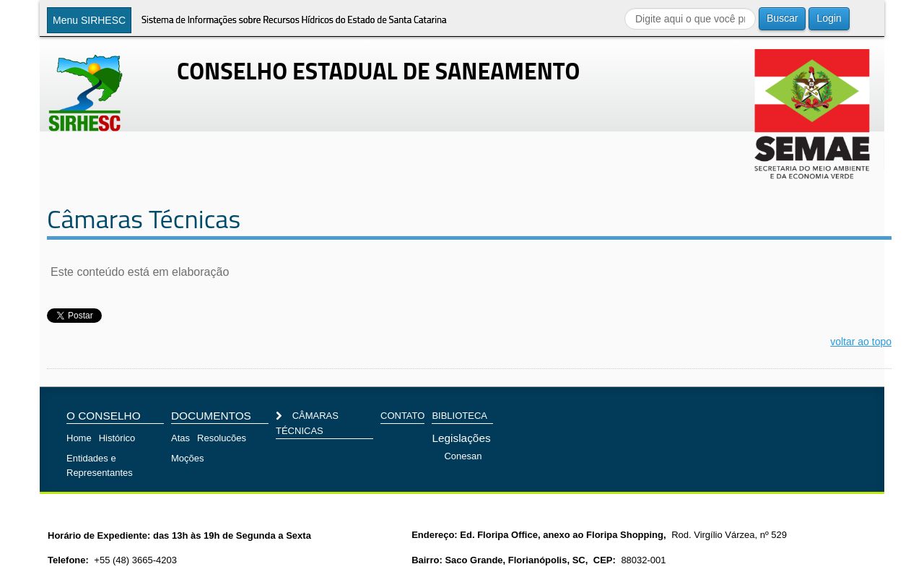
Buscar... (625, 8)
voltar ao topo (861, 342)
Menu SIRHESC (89, 20)
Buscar (783, 18)
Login (829, 18)
